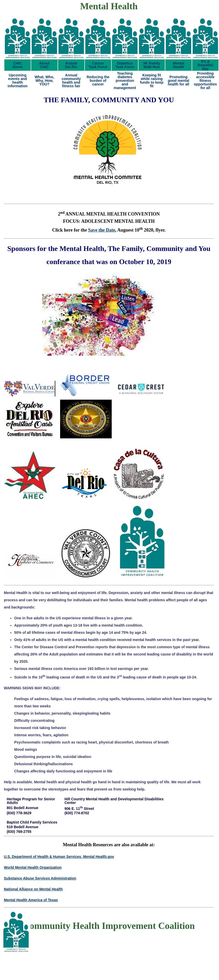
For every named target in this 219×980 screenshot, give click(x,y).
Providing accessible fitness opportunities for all (205, 81)
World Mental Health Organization (33, 867)
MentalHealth (179, 65)
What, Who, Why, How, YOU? (44, 81)
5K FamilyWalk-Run (152, 65)
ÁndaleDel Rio (71, 65)
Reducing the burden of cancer (98, 81)
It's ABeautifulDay (205, 65)
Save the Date (102, 230)
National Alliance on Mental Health (33, 889)
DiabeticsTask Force (125, 65)
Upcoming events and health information (18, 81)
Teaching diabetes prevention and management (125, 81)
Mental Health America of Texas (31, 900)
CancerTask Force (98, 65)
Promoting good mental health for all (178, 81)
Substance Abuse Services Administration (40, 878)
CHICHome (18, 65)
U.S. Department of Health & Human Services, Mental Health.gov (59, 857)
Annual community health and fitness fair (71, 81)
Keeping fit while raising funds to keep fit (152, 81)
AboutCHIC (44, 65)
